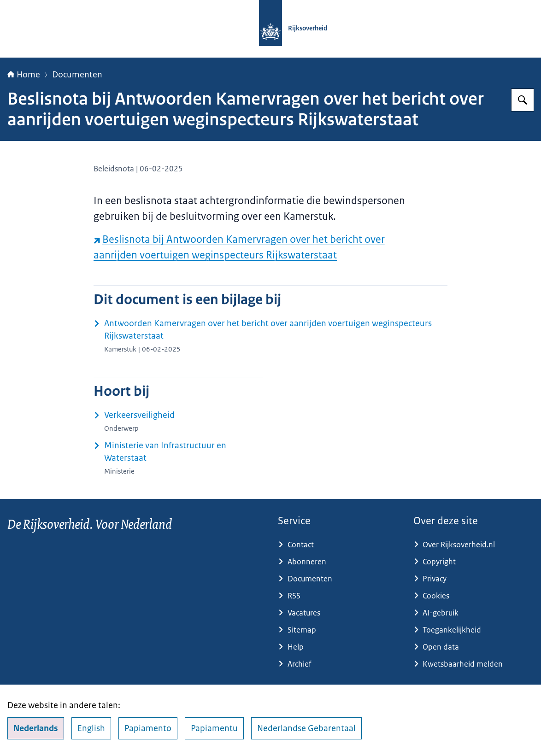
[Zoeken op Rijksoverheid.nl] (523, 100)
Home (24, 75)
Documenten (77, 75)
